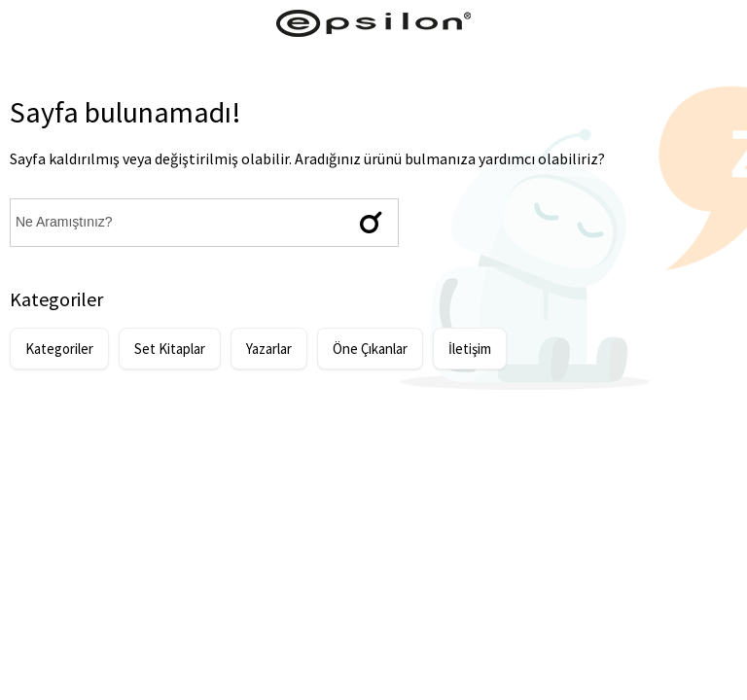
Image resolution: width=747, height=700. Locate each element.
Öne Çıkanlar (370, 349)
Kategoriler (59, 349)
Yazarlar (269, 349)
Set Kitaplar (170, 349)
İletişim (470, 349)
